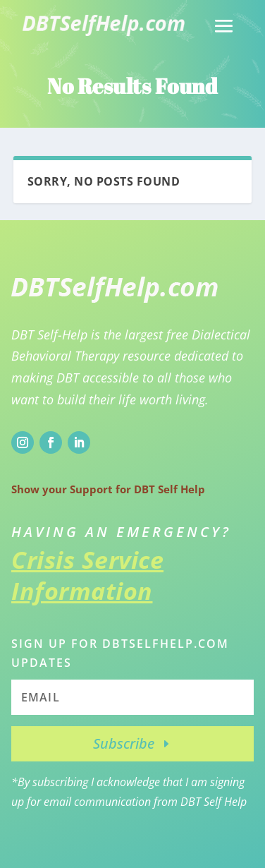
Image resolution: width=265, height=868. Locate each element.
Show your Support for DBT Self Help (108, 489)
